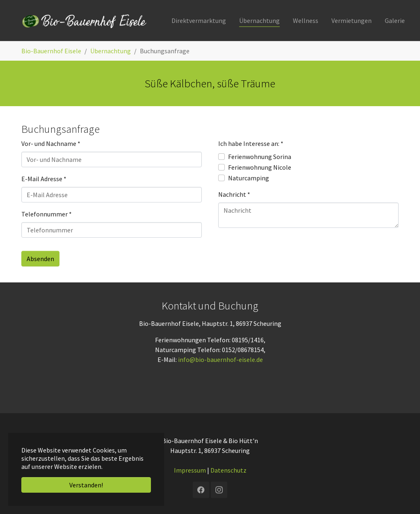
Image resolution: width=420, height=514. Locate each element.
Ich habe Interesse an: (251, 143)
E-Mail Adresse (44, 179)
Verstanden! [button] (86, 485)
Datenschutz (228, 470)
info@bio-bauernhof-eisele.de (220, 359)
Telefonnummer (47, 214)
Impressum (190, 470)
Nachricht (234, 194)
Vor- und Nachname (51, 143)
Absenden (40, 259)
